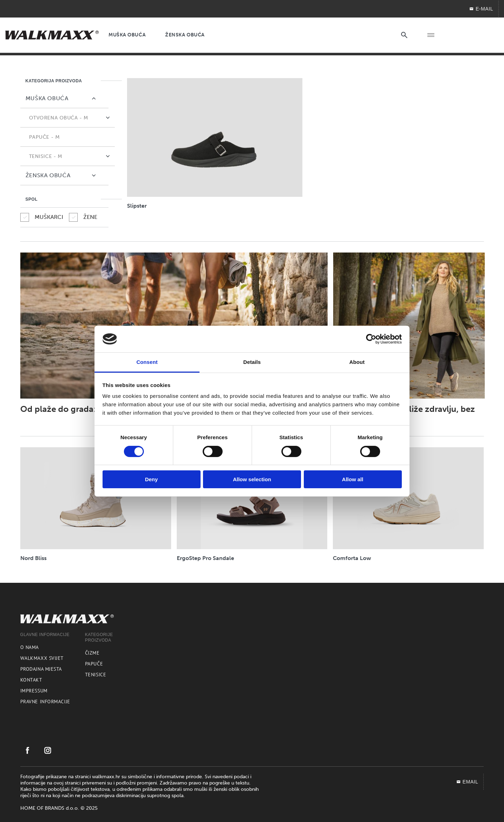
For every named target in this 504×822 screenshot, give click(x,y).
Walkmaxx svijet (42, 658)
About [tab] (357, 362)
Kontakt (31, 680)
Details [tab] (252, 362)
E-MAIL (481, 9)
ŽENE (83, 217)
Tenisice (96, 675)
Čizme (92, 653)
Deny (151, 479)
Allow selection (252, 479)
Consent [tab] (147, 362)
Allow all (353, 479)
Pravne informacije (45, 702)
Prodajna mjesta (41, 669)
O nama (30, 647)
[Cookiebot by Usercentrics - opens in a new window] (371, 339)
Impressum (34, 691)
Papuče (94, 664)
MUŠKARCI (42, 217)
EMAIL (467, 782)
